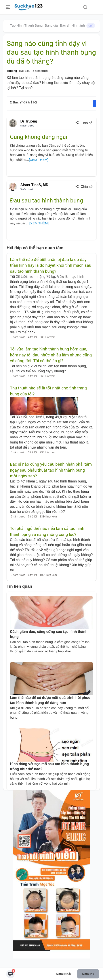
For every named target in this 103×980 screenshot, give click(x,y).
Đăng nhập (64, 974)
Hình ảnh (83, 26)
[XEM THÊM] (39, 160)
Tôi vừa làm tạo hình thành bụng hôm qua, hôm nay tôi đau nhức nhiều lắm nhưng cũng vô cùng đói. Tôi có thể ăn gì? (51, 355)
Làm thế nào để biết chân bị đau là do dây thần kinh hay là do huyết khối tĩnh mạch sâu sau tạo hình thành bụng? (51, 265)
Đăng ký (88, 974)
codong (12, 71)
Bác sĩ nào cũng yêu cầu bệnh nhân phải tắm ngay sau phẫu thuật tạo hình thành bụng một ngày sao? (51, 470)
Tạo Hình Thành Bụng (26, 25)
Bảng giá (51, 25)
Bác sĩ (65, 25)
